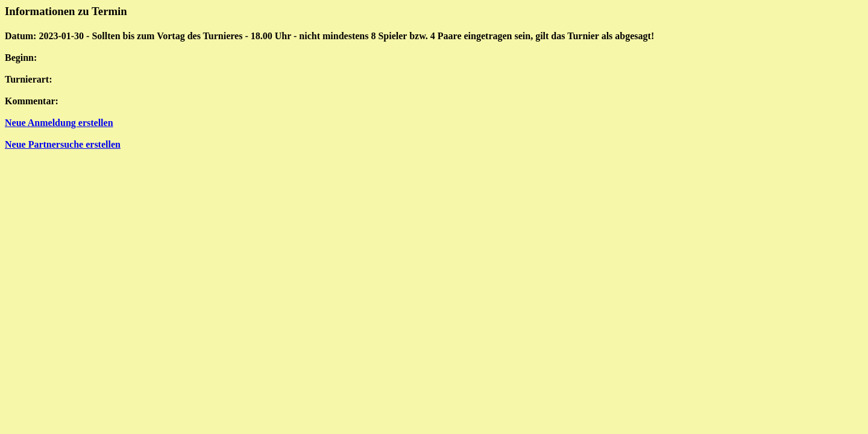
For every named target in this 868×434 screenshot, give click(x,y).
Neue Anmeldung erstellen (59, 123)
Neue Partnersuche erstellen (63, 144)
